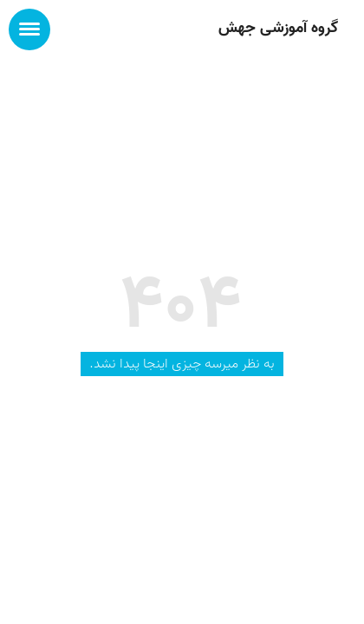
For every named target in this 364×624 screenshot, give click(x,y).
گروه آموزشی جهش (278, 28)
